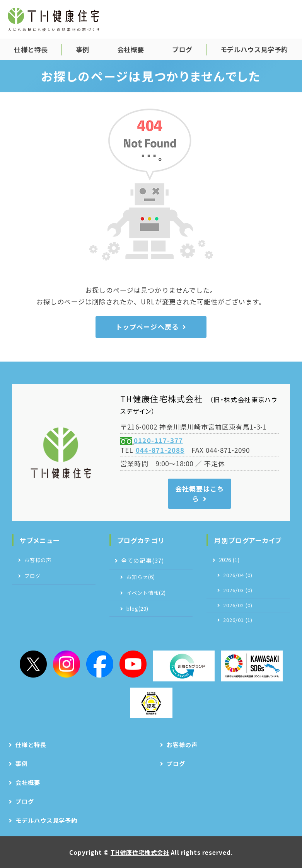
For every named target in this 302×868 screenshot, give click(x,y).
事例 (83, 49)
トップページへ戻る (147, 327)
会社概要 (131, 49)
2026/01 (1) (238, 620)
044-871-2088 (160, 450)
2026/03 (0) (238, 590)
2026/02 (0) (238, 605)
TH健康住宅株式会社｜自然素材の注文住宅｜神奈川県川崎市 (53, 19)
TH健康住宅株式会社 (140, 852)
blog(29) (137, 609)
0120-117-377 (158, 440)
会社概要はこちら (200, 493)
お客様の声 (38, 560)
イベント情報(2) (146, 593)
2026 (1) (229, 560)
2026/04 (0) (238, 575)
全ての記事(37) (142, 560)
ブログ (182, 49)
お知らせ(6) (141, 577)
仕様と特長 (31, 49)
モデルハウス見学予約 (254, 49)
